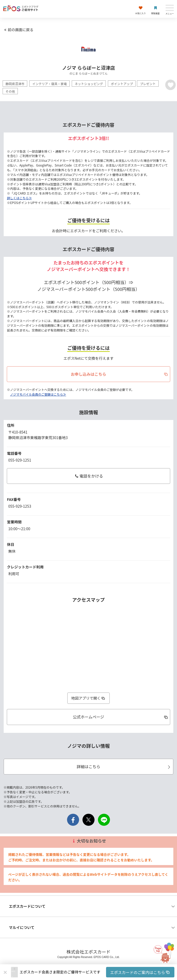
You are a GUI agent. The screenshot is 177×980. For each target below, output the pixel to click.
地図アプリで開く (88, 698)
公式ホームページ (121, 717)
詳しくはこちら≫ (19, 198)
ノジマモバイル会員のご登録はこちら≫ (38, 394)
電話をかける (88, 476)
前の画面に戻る (18, 30)
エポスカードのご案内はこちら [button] (140, 972)
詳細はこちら (124, 766)
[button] (97, 972)
